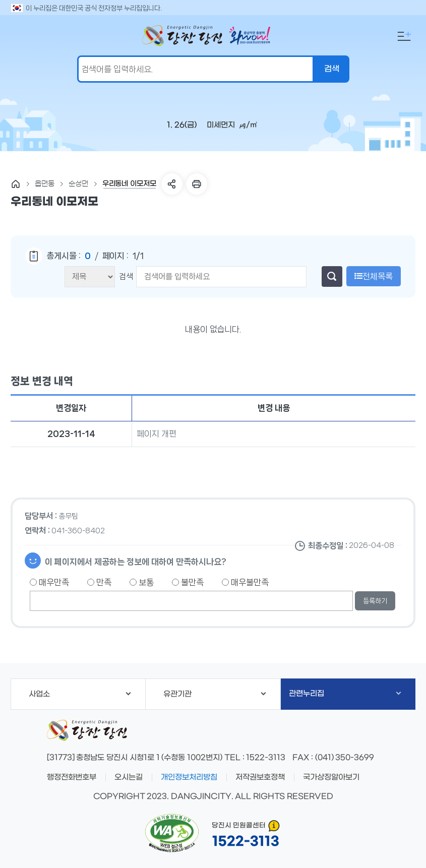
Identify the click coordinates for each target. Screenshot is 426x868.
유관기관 (215, 694)
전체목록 (374, 276)
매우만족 (49, 582)
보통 (142, 582)
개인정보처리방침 (189, 777)
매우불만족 (245, 582)
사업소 (80, 694)
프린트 (197, 184)
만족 (99, 582)
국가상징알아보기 (331, 777)
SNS (172, 184)
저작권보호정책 (260, 777)
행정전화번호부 (72, 777)
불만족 (188, 582)
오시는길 (129, 777)
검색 (126, 276)
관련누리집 (345, 694)
